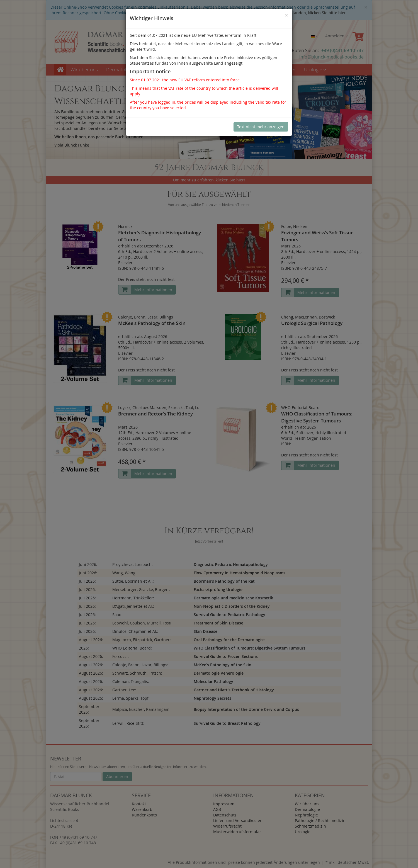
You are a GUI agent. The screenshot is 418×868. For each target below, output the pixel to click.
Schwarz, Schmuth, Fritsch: (137, 673)
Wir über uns (84, 70)
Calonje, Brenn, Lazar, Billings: (140, 665)
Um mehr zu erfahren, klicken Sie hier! (209, 180)
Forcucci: (121, 656)
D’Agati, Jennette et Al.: (133, 606)
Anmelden (337, 36)
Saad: (117, 615)
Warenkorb (142, 809)
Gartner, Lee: (124, 690)
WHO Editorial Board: (132, 648)
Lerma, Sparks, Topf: (131, 698)
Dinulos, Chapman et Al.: (135, 631)
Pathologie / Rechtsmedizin (217, 70)
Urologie (315, 70)
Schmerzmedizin (276, 70)
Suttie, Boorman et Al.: (133, 581)
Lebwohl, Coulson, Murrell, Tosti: (142, 623)
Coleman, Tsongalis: (131, 681)
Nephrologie (163, 70)
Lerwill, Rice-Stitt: (128, 723)
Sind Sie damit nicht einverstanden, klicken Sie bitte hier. (294, 13)
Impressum (224, 804)
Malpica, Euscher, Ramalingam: (141, 709)
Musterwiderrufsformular (237, 832)
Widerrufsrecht (227, 826)
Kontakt (139, 804)
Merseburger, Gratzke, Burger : (141, 589)
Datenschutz (225, 815)
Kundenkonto (144, 815)
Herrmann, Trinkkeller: (133, 598)
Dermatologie (123, 70)
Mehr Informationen (153, 290)
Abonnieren (117, 776)
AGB (217, 809)
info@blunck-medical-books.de (331, 57)
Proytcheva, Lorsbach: (133, 564)
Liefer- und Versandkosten (238, 820)
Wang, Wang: (124, 573)
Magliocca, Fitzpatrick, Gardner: (142, 640)
